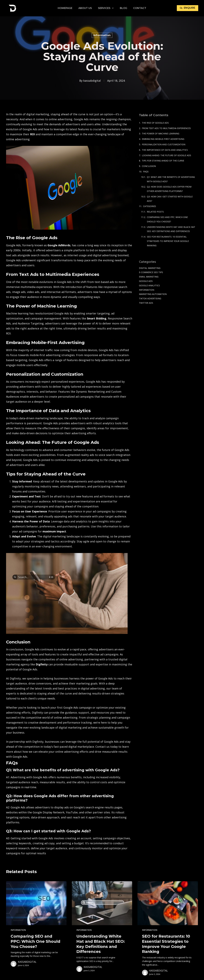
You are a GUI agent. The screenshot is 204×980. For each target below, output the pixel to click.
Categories (150, 206)
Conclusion (149, 166)
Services (106, 8)
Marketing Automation (153, 294)
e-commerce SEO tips (151, 272)
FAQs (146, 172)
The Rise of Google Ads (155, 123)
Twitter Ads (146, 303)
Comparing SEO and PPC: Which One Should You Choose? (167, 219)
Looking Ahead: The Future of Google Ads (166, 155)
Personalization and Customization (164, 144)
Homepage (65, 8)
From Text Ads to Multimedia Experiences (166, 128)
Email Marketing (149, 277)
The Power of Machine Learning (161, 134)
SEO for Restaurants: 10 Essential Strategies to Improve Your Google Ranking (168, 241)
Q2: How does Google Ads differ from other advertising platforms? (169, 189)
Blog (123, 8)
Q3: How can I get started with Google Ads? (170, 199)
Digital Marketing (150, 268)
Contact (140, 8)
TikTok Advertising (150, 298)
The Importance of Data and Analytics (165, 150)
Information (102, 35)
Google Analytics (149, 285)
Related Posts (155, 212)
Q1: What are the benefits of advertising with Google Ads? (171, 179)
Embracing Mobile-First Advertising (163, 139)
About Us (85, 8)
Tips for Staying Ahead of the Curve (163, 161)
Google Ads (146, 281)
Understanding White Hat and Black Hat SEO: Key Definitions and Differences (171, 229)
